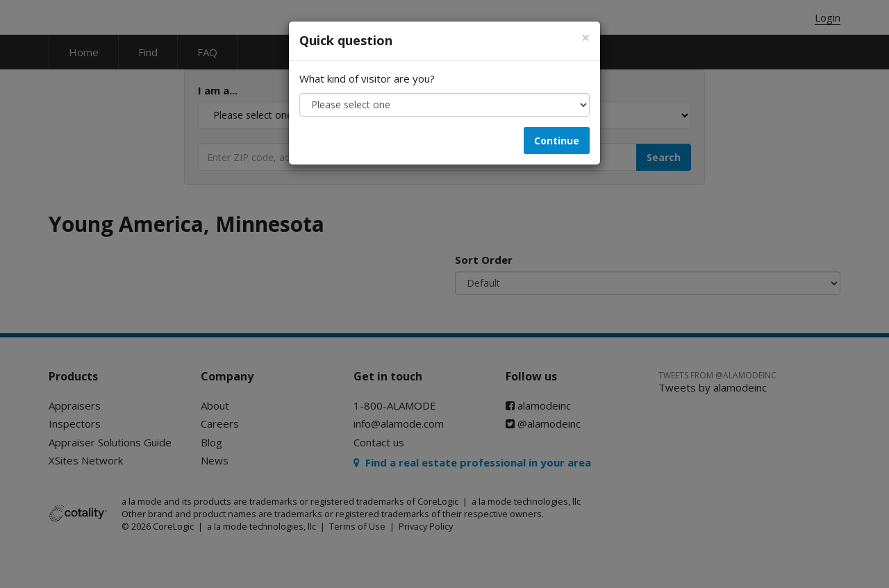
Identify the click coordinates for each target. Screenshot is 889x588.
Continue (557, 141)
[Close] (585, 38)
